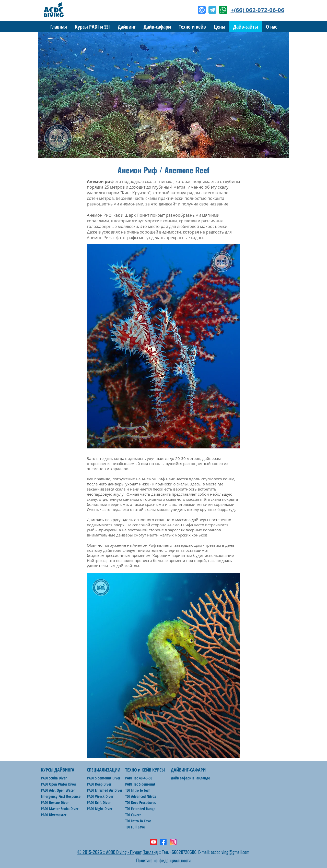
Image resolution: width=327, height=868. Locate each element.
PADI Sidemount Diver (104, 778)
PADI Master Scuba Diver (60, 809)
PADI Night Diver (100, 809)
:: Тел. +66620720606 (177, 852)
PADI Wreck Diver (100, 796)
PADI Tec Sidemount (140, 784)
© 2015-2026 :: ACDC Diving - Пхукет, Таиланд (118, 852)
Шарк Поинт (137, 215)
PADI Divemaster (54, 815)
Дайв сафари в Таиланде (190, 778)
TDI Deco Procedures (141, 802)
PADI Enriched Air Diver (105, 790)
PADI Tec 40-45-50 (139, 778)
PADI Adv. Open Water (58, 790)
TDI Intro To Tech (138, 790)
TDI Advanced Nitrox (141, 796)
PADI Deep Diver (99, 784)
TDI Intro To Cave (138, 821)
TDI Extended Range (140, 809)
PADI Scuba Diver (54, 778)
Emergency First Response (61, 796)
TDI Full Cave (135, 827)
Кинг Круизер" (136, 193)
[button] (127, 27)
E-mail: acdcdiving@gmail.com (224, 852)
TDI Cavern (133, 815)
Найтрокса (97, 560)
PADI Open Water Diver (59, 784)
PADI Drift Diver (99, 802)
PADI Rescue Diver (55, 802)
